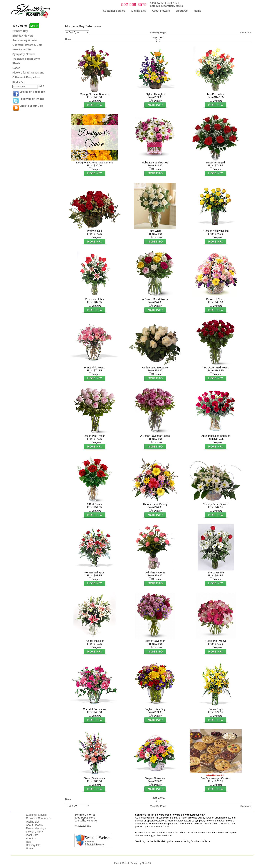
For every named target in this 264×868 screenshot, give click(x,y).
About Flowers (34, 825)
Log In (34, 26)
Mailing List (33, 822)
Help (29, 842)
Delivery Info (33, 845)
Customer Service (36, 815)
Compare (246, 32)
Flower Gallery (34, 832)
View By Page (158, 32)
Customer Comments (38, 818)
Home (30, 848)
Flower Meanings (36, 828)
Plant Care (32, 835)
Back (68, 39)
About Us (31, 838)
